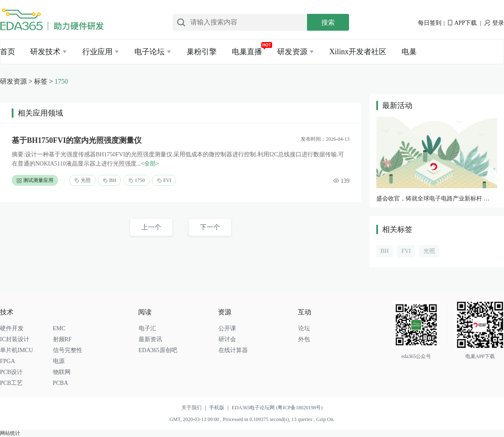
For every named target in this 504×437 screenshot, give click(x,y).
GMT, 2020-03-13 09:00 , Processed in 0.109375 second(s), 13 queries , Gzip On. (252, 419)
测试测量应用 (35, 180)
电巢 (409, 52)
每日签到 (430, 23)
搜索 (328, 22)
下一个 (210, 227)
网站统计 (10, 433)
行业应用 (97, 52)
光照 (82, 180)
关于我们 (195, 408)
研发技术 (45, 52)
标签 (41, 81)
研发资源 (292, 52)
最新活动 (397, 105)
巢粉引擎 (202, 52)
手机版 (220, 408)
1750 (61, 81)
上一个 (151, 227)
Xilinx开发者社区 (358, 52)
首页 (8, 52)
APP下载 (462, 23)
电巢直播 (247, 52)
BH (109, 180)
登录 (494, 23)
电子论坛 (150, 52)
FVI (164, 180)
